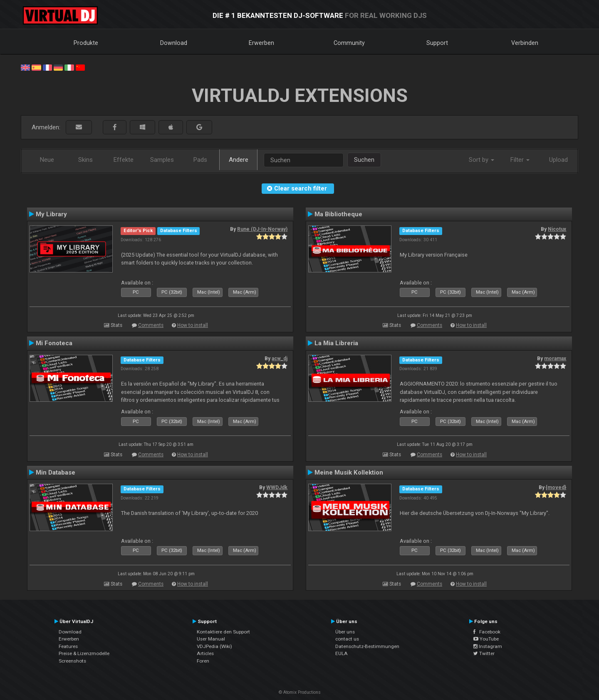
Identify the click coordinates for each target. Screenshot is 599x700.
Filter (520, 160)
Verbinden (525, 43)
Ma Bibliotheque (338, 214)
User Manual (211, 639)
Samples (162, 160)
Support (437, 43)
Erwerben (261, 43)
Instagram (488, 646)
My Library (51, 214)
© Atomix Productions (300, 692)
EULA (342, 653)
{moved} (556, 487)
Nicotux (557, 229)
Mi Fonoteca (54, 343)
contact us (347, 639)
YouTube (486, 639)
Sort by (481, 160)
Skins (85, 160)
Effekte (124, 160)
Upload (558, 160)
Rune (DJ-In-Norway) (262, 229)
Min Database (56, 472)
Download (174, 43)
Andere (239, 160)
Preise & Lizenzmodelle (84, 653)
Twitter (484, 653)
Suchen (364, 160)
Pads (200, 160)
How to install (193, 325)
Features (68, 646)
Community (349, 43)
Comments (151, 325)
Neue (47, 160)
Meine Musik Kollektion (349, 472)
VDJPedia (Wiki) (214, 646)
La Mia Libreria (336, 343)
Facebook (487, 632)
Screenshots (72, 661)
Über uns (345, 632)
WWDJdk (277, 487)
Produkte (86, 43)
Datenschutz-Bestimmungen (367, 646)
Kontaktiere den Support (223, 632)
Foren (203, 661)
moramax (555, 359)
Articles (205, 653)
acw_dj (280, 359)
